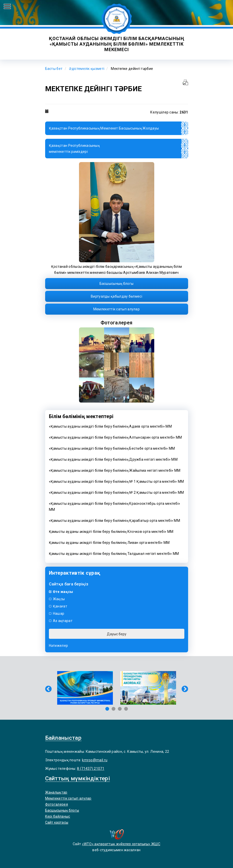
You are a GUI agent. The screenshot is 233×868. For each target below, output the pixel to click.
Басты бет (54, 69)
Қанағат (60, 606)
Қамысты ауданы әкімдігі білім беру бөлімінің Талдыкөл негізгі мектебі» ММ (114, 554)
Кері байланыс (58, 816)
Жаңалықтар (56, 792)
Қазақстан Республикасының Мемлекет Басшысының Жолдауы (104, 128)
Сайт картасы (57, 822)
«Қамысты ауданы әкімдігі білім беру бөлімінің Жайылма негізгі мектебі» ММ (115, 470)
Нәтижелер (59, 646)
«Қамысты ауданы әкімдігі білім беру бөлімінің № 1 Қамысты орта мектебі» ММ (116, 481)
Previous (47, 688)
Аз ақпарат (63, 621)
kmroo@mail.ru (95, 760)
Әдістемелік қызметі (87, 69)
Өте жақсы (63, 592)
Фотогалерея (57, 804)
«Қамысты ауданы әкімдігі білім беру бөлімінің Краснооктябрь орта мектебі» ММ (115, 507)
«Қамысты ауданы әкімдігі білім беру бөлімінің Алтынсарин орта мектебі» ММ (115, 437)
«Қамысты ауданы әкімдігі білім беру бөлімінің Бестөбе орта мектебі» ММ (112, 448)
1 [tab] (107, 709)
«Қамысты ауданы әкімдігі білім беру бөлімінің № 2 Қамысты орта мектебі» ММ (116, 492)
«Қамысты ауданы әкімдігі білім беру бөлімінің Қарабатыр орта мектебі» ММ (115, 521)
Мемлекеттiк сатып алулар (116, 309)
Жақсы (59, 599)
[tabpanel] (85, 688)
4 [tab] (126, 709)
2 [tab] (113, 709)
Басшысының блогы (117, 284)
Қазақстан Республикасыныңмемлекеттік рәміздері (74, 149)
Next (184, 688)
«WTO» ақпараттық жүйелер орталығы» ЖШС (121, 844)
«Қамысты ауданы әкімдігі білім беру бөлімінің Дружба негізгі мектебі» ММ (113, 459)
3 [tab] (120, 709)
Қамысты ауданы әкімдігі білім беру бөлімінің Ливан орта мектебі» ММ (109, 543)
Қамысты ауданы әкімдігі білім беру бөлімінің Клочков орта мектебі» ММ (111, 532)
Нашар (59, 613)
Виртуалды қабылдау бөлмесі (116, 296)
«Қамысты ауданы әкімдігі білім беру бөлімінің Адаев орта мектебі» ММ (110, 426)
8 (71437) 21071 (91, 769)
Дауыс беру (117, 634)
